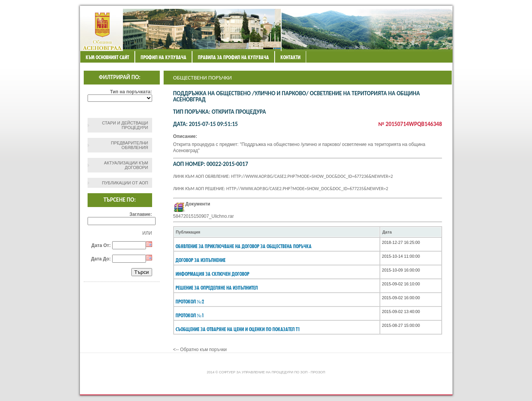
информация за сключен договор (212, 274)
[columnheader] (277, 232)
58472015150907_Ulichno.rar (204, 216)
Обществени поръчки (203, 78)
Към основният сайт (107, 57)
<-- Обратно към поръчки (200, 350)
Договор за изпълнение (201, 260)
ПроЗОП (318, 372)
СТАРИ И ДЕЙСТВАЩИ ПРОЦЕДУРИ (125, 125)
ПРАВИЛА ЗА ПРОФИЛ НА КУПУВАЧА (233, 57)
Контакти (290, 57)
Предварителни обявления (130, 145)
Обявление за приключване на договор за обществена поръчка (244, 246)
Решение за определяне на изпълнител (217, 288)
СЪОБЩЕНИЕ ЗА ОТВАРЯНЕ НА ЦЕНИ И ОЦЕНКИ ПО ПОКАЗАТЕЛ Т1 (238, 329)
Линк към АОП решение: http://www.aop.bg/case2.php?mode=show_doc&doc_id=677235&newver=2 (281, 189)
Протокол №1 (190, 315)
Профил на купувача (163, 57)
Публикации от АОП (125, 183)
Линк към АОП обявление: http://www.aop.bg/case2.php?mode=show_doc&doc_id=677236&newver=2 (283, 176)
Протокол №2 (190, 302)
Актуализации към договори (126, 165)
